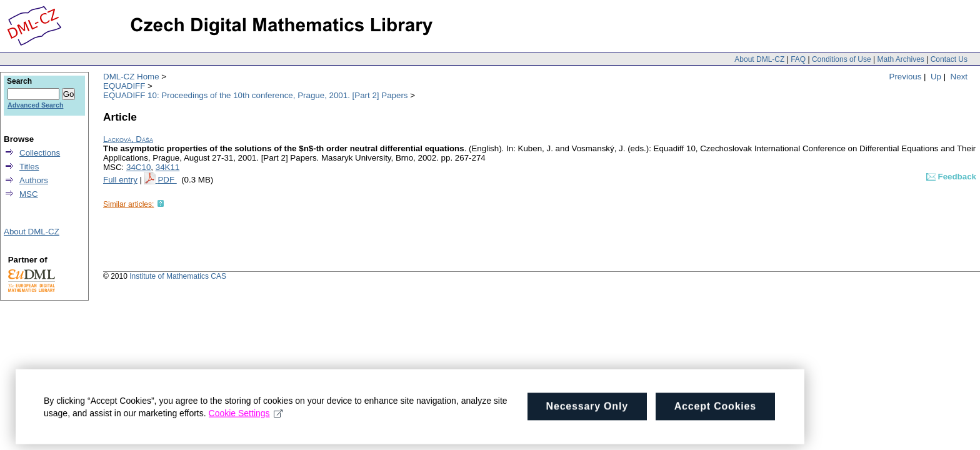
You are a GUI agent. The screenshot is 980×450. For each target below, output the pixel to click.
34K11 (168, 167)
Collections (40, 153)
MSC (29, 194)
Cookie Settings (246, 417)
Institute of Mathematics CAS (178, 276)
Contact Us (949, 59)
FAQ (798, 59)
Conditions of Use (842, 59)
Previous (906, 77)
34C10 (138, 167)
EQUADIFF (124, 86)
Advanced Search (35, 105)
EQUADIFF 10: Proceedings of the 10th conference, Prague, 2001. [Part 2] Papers (256, 95)
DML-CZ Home (131, 77)
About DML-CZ (759, 59)
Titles (29, 167)
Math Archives (900, 59)
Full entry (120, 180)
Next (959, 77)
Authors (34, 180)
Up (936, 77)
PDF (167, 180)
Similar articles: (128, 204)
